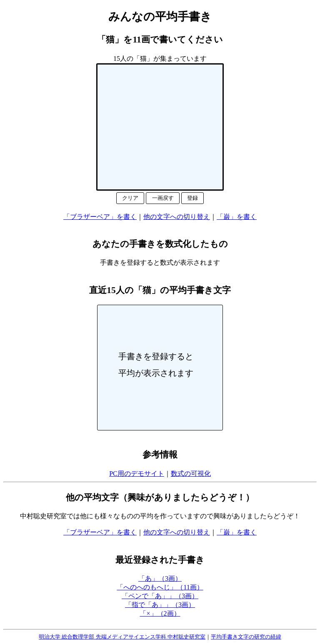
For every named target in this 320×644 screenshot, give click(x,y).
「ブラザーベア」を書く (100, 217)
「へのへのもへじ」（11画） (160, 587)
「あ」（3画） (160, 578)
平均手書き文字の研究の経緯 (246, 637)
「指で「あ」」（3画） (160, 605)
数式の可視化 (191, 474)
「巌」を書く (237, 217)
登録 (192, 198)
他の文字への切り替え (177, 217)
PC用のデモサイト (137, 474)
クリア (130, 198)
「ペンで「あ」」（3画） (160, 596)
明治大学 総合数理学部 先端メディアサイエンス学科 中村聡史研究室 (122, 637)
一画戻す (163, 198)
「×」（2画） (160, 613)
